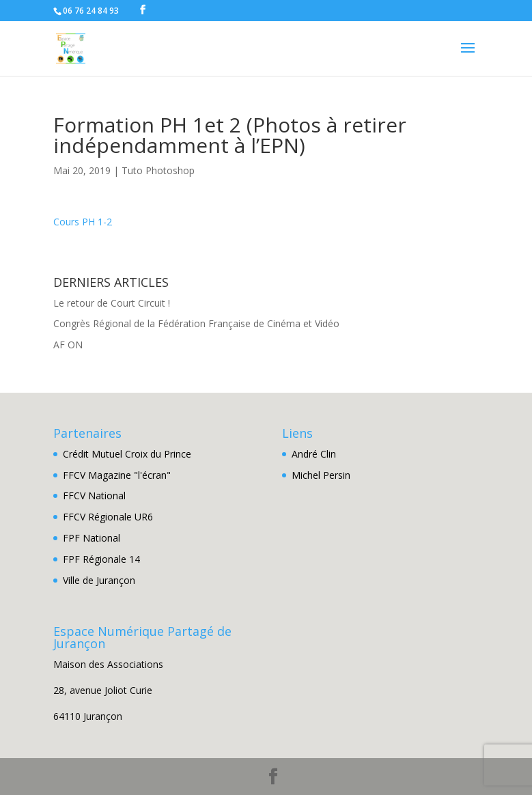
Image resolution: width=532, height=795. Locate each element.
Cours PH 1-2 (83, 222)
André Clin (314, 454)
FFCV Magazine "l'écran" (117, 475)
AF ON (68, 345)
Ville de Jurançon (99, 580)
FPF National (92, 538)
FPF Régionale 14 (101, 559)
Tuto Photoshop (158, 170)
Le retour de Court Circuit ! (112, 303)
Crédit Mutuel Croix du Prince (127, 454)
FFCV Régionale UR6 (108, 517)
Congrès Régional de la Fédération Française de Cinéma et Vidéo (196, 323)
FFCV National (94, 496)
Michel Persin (321, 475)
